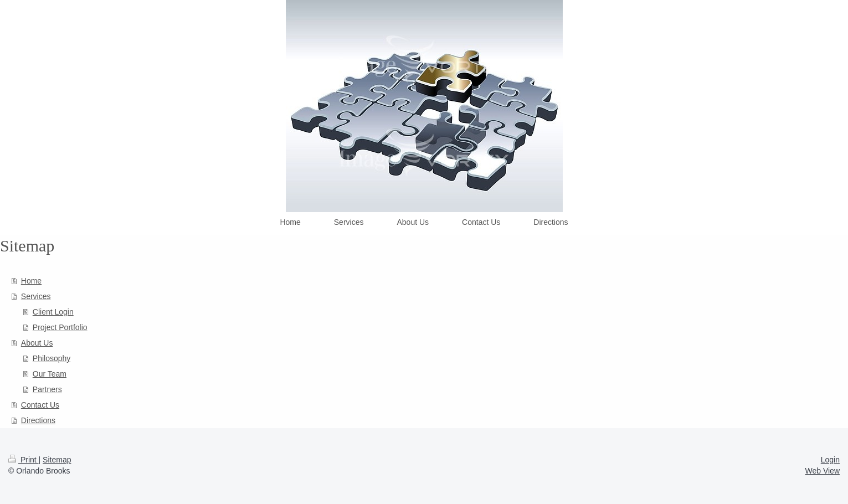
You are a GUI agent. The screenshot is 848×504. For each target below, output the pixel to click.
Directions (38, 420)
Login (830, 460)
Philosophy (52, 358)
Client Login (53, 312)
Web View (822, 471)
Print (24, 460)
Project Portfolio (60, 327)
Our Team (50, 374)
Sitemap (57, 460)
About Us (37, 343)
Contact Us (40, 405)
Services (36, 296)
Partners (47, 389)
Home (31, 281)
